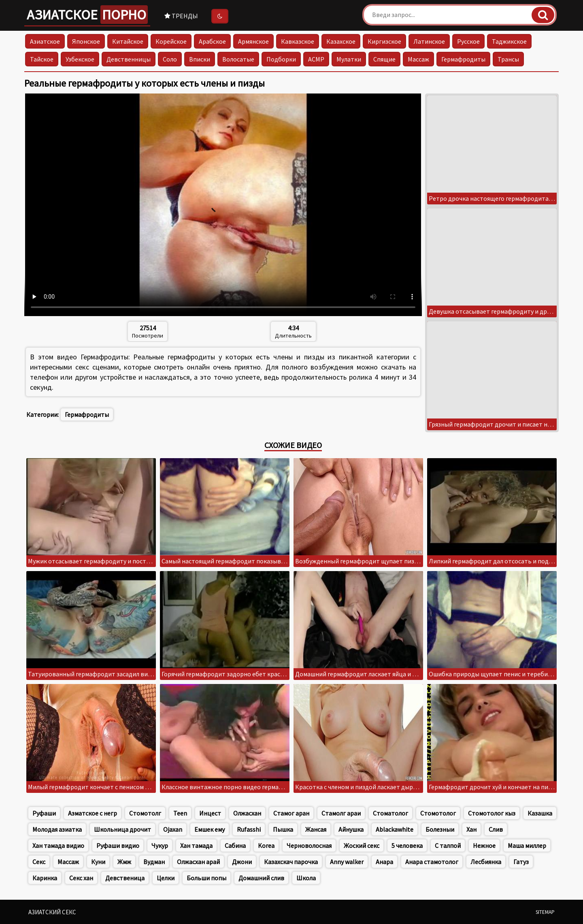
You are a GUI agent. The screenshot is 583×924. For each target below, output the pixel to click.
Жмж (124, 862)
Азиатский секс (52, 912)
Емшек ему (210, 829)
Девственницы (129, 59)
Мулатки (349, 59)
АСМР (316, 59)
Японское (86, 41)
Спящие (384, 59)
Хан (471, 829)
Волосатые (238, 59)
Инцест (210, 813)
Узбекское (80, 59)
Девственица (125, 878)
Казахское (341, 41)
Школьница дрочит (122, 829)
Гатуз (521, 862)
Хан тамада (196, 845)
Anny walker (347, 862)
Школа (306, 878)
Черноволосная (309, 845)
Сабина (235, 845)
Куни (98, 862)
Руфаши (44, 813)
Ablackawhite (395, 829)
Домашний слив (261, 878)
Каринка (45, 878)
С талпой (448, 845)
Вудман (154, 862)
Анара (384, 862)
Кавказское (298, 41)
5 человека (407, 845)
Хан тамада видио (58, 845)
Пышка (283, 829)
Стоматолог (390, 813)
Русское (468, 41)
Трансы (508, 59)
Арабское (212, 41)
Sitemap (545, 912)
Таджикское (509, 41)
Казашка (540, 813)
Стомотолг (145, 813)
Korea (266, 845)
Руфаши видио (118, 845)
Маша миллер (527, 845)
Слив (496, 829)
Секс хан (81, 878)
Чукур (160, 845)
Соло (170, 59)
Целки (166, 878)
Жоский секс (362, 845)
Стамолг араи (341, 813)
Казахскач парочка (291, 862)
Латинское (429, 41)
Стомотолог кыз (492, 813)
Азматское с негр (93, 813)
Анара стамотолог (432, 862)
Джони (242, 862)
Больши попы (206, 878)
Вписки (200, 59)
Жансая (316, 829)
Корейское (171, 41)
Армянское (253, 41)
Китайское (128, 41)
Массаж (418, 59)
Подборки (281, 59)
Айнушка (351, 829)
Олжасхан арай (198, 862)
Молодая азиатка (57, 829)
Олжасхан (247, 813)
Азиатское (87, 15)
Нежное (484, 845)
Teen (180, 813)
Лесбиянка (486, 862)
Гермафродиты (463, 59)
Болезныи (440, 829)
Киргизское (384, 41)
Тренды (181, 16)
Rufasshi (249, 829)
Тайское (42, 59)
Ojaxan (173, 829)
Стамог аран (291, 813)
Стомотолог (438, 813)
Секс (39, 862)
